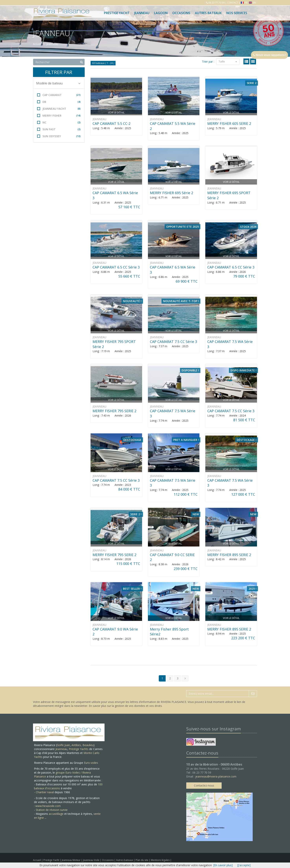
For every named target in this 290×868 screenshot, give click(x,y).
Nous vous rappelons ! (269, 55)
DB (59, 102)
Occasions (181, 13)
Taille (228, 61)
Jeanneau (142, 13)
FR (245, 3)
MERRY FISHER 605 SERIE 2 (229, 123)
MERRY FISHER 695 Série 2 (172, 193)
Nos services (237, 13)
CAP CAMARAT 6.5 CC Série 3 (116, 267)
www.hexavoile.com (48, 806)
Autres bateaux (208, 13)
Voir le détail (116, 113)
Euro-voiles (91, 763)
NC (59, 122)
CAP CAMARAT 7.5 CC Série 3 (173, 342)
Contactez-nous (204, 785)
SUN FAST (59, 129)
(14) (78, 116)
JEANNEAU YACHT (59, 109)
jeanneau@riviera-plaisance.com (216, 776)
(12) (78, 136)
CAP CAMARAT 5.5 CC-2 (112, 123)
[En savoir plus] (223, 865)
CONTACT (233, 3)
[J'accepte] (244, 865)
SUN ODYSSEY (59, 136)
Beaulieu (88, 745)
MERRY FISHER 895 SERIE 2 (229, 555)
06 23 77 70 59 (216, 3)
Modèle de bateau (58, 83)
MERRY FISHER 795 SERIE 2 (114, 411)
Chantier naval (45, 792)
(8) (79, 109)
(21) (78, 95)
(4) (79, 102)
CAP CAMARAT (59, 95)
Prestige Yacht (117, 13)
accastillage (56, 814)
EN (252, 3)
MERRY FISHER (59, 116)
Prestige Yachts (79, 749)
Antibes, (77, 745)
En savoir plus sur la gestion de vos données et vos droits (125, 706)
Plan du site (142, 860)
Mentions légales (161, 860)
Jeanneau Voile (92, 860)
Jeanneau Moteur (71, 860)
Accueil (37, 860)
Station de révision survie (52, 810)
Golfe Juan (63, 745)
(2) (79, 122)
